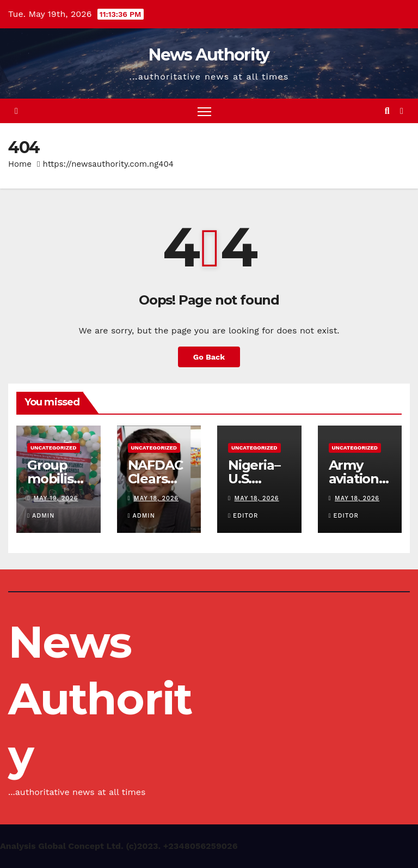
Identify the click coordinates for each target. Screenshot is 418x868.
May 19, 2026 (56, 498)
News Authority (209, 55)
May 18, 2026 (156, 498)
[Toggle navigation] (204, 111)
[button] (387, 111)
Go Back (209, 357)
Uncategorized (54, 448)
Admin (41, 516)
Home (20, 164)
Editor (243, 516)
